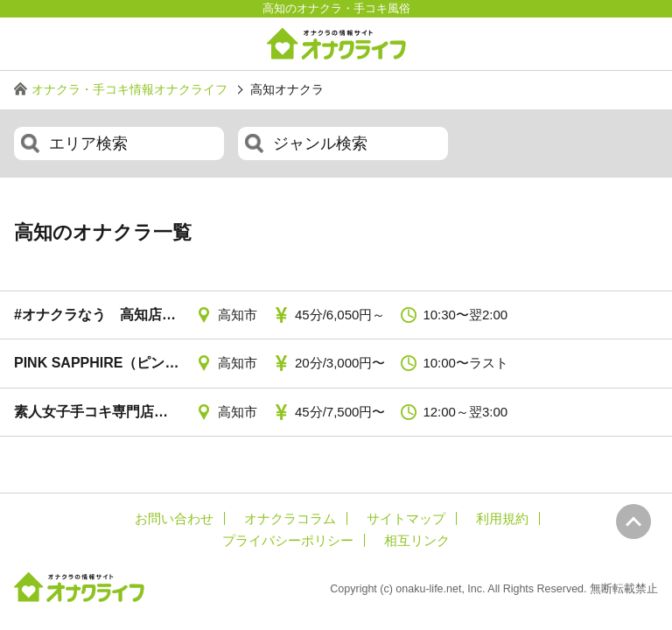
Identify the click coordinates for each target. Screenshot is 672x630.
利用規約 (502, 518)
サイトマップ (406, 518)
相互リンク (417, 540)
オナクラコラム (290, 518)
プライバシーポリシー (288, 540)
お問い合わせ (174, 518)
